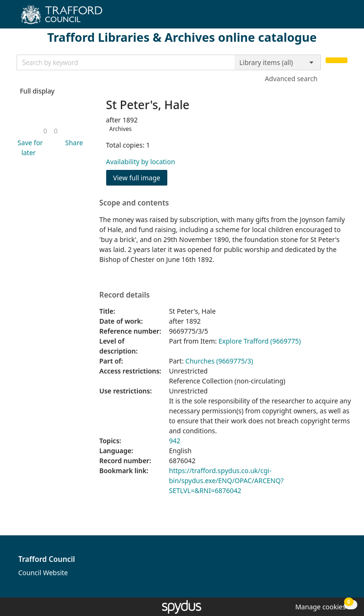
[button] (29, 148)
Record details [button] (125, 295)
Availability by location (141, 162)
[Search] (337, 61)
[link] (45, 131)
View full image (137, 178)
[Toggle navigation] (342, 18)
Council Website (43, 573)
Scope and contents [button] (134, 203)
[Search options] (278, 63)
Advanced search (291, 79)
